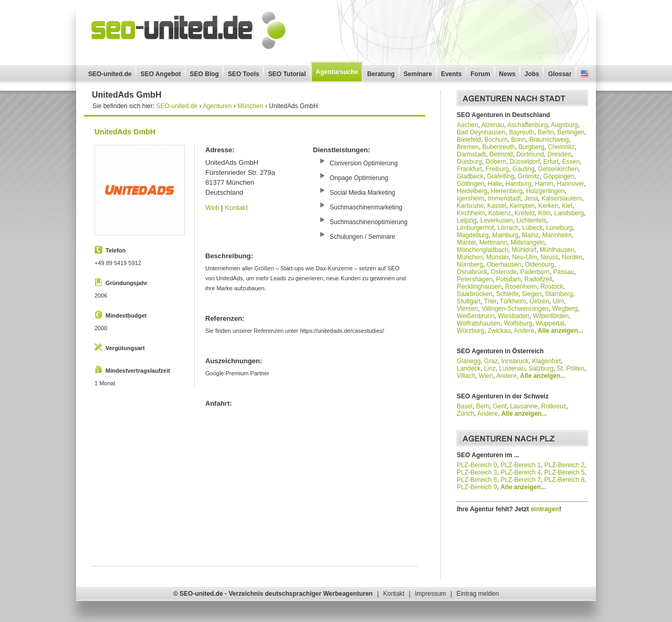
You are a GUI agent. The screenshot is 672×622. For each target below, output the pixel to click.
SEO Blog (204, 74)
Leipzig (467, 220)
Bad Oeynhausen (481, 132)
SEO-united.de (110, 74)
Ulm (558, 301)
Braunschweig (549, 140)
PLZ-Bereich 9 (477, 487)
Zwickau (499, 331)
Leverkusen (497, 220)
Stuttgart (469, 301)
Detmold (501, 154)
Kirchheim (471, 213)
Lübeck (533, 228)
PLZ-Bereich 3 (477, 472)
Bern (483, 406)
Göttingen (470, 184)
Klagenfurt (546, 361)
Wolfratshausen (479, 323)
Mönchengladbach (482, 250)
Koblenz (500, 213)
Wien (486, 376)
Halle (495, 184)
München (470, 257)
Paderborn (535, 272)
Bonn (518, 140)
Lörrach (508, 228)
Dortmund (530, 154)
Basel (465, 406)
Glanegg (469, 361)
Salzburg (541, 368)
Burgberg (531, 147)
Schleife (507, 294)
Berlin (546, 132)
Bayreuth (521, 132)
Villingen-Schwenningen (515, 309)
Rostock (552, 287)
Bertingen (570, 132)
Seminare (418, 74)
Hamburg (518, 184)
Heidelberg (472, 191)
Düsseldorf (525, 162)
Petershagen (475, 279)
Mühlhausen (557, 250)
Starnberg (559, 294)
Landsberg (569, 213)
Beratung (381, 74)
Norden (572, 257)
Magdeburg (473, 235)
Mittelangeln (528, 243)
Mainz (530, 235)
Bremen (468, 147)
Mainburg (505, 235)
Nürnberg (470, 265)
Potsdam (508, 279)
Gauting (523, 169)
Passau (563, 272)
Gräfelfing (500, 176)
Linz (490, 368)
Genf (500, 406)
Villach (466, 376)
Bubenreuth (499, 147)
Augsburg (564, 125)
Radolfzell (538, 279)
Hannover (570, 184)
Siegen (532, 294)
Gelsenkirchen (558, 169)
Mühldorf (524, 250)
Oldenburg (539, 265)
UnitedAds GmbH (125, 132)
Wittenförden (551, 316)
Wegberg (565, 309)
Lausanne (524, 406)
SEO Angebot (161, 74)
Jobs (532, 74)
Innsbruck (515, 361)
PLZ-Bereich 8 (565, 480)
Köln (544, 213)
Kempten (522, 206)
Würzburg (470, 331)
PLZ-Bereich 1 (521, 465)
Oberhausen (504, 265)
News (507, 74)
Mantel (466, 243)
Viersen (467, 309)
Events (451, 74)
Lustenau (512, 368)
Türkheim (513, 301)
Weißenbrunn (476, 316)
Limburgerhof (475, 228)
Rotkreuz (554, 406)
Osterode (504, 272)
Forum (480, 74)
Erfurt (551, 162)
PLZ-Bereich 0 (477, 465)
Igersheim (471, 198)
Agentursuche (337, 72)
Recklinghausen (479, 287)
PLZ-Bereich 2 (565, 465)
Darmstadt (471, 154)
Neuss (549, 257)
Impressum (430, 594)
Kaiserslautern (561, 198)
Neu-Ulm (524, 257)
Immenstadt (504, 198)
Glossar (560, 74)
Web (212, 208)
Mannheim (557, 235)
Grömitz (529, 176)
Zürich (465, 414)
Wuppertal (550, 323)
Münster (497, 257)
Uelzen (539, 301)
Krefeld (524, 213)
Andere (524, 331)
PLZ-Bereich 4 (521, 472)
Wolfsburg (518, 323)
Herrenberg (507, 191)
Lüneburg (559, 228)
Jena (531, 198)
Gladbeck (470, 176)
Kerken (548, 206)
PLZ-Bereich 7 (521, 480)
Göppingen (559, 176)
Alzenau (493, 125)
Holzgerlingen (545, 191)
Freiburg (497, 169)
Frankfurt (469, 169)
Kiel (567, 206)
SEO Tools (244, 74)
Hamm (544, 184)
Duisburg (469, 162)
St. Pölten (571, 368)
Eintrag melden (477, 594)
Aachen (468, 125)
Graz (491, 361)
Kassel (497, 206)
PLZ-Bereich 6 (477, 480)
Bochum (496, 140)
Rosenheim (521, 287)
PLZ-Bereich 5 (565, 472)
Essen (571, 162)
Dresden (559, 154)
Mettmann (493, 243)
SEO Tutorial (287, 74)
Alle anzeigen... (560, 331)
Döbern (496, 162)
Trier (490, 301)
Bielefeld (469, 140)
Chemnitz (561, 147)
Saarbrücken (475, 294)
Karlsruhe (470, 206)
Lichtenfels (531, 220)
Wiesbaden (514, 316)
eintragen (545, 509)
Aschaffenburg (527, 125)
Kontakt (236, 208)
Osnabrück (472, 272)
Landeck (469, 368)
